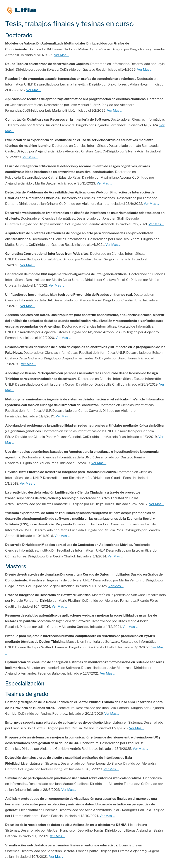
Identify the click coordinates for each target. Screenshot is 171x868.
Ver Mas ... (61, 55)
